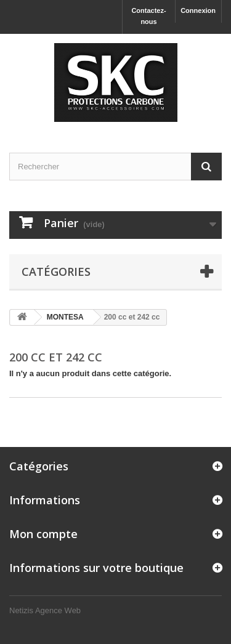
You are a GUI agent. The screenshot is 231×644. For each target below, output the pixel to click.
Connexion (198, 10)
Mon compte (43, 534)
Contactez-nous (148, 16)
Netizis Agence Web (45, 610)
